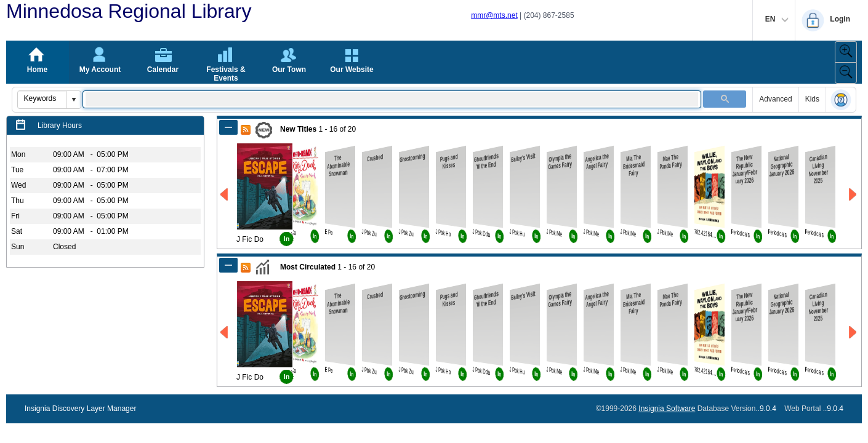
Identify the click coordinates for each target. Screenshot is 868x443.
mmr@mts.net (494, 15)
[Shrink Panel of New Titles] (228, 127)
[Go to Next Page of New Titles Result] (854, 195)
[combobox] (42, 98)
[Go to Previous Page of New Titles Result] (225, 195)
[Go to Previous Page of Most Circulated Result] (225, 333)
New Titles (298, 129)
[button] (73, 100)
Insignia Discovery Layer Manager (80, 409)
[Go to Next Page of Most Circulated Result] (854, 333)
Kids (812, 99)
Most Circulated (308, 267)
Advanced (775, 99)
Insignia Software (667, 409)
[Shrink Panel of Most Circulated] (228, 265)
